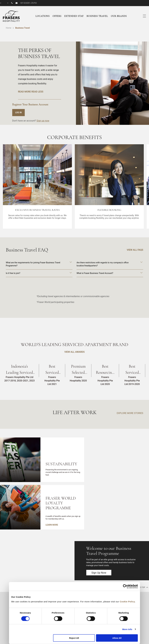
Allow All (117, 638)
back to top (141, 587)
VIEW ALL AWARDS (75, 352)
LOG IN (18, 112)
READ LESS (37, 92)
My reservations (29, 3)
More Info (127, 629)
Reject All (74, 638)
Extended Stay (74, 16)
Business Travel (97, 16)
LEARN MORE (52, 525)
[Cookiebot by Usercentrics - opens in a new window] (125, 586)
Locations (43, 16)
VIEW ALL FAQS (135, 250)
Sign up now (43, 121)
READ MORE (24, 92)
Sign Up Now (99, 573)
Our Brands (119, 16)
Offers (57, 16)
